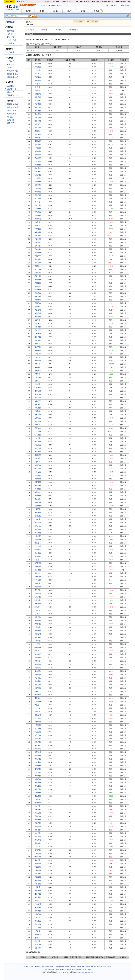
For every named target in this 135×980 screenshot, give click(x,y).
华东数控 (38, 205)
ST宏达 (38, 138)
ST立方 (38, 344)
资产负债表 (12, 111)
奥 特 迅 (38, 202)
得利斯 (38, 226)
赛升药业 (38, 452)
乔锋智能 (38, 924)
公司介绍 (108, 966)
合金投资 (38, 155)
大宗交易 (11, 43)
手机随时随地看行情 (55, 6)
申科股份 (38, 327)
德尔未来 (38, 323)
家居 (85, 2)
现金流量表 (12, 114)
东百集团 (38, 104)
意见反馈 (44, 6)
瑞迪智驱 (38, 880)
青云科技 (38, 756)
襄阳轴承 (38, 151)
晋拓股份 (38, 816)
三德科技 (38, 496)
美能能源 (38, 593)
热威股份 (38, 793)
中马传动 (38, 388)
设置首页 (27, 966)
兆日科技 (38, 337)
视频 (94, 2)
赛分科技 (38, 941)
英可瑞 (38, 583)
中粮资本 (38, 256)
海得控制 (38, 185)
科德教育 (38, 286)
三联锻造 (38, 853)
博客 (113, 2)
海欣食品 (38, 371)
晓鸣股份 (38, 502)
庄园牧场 (38, 455)
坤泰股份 (38, 820)
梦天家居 (38, 749)
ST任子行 (38, 334)
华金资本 (38, 168)
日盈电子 (38, 560)
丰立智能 (38, 772)
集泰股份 (38, 553)
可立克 (38, 374)
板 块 (83, 11)
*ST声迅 (38, 644)
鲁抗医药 (38, 195)
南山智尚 (38, 732)
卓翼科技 (38, 236)
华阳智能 (38, 864)
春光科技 (38, 631)
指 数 (56, 11)
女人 (90, 2)
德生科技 (38, 590)
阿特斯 (38, 573)
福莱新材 (38, 752)
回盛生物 (38, 681)
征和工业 (38, 577)
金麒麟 (38, 519)
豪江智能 (38, 813)
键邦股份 (38, 911)
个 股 (42, 11)
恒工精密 (38, 877)
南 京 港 (38, 87)
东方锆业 (38, 199)
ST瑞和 (38, 320)
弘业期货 (38, 546)
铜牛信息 (38, 469)
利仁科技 (38, 600)
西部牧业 (38, 266)
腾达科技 (38, 843)
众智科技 (38, 485)
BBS (118, 2)
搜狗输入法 (43, 966)
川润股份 (38, 209)
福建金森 (38, 354)
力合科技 (38, 438)
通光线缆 (38, 317)
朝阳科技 (38, 624)
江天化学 (38, 695)
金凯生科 (38, 874)
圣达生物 (38, 533)
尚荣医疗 (38, 290)
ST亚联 (38, 222)
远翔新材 (38, 566)
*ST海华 (38, 70)
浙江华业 (38, 921)
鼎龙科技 (38, 860)
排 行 (69, 11)
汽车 (77, 2)
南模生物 (38, 604)
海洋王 (38, 381)
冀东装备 (38, 131)
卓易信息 (38, 674)
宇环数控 (38, 580)
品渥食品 (38, 664)
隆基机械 (38, 232)
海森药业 (38, 891)
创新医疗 (38, 172)
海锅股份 (38, 783)
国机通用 (38, 97)
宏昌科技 (38, 742)
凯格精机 (38, 810)
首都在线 (38, 273)
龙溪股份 (38, 63)
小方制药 (38, 928)
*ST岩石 (38, 101)
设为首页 (126, 5)
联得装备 (38, 492)
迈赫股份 (38, 702)
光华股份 (38, 779)
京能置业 (38, 67)
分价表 (10, 34)
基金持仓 (11, 92)
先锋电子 (38, 401)
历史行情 (11, 37)
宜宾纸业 (38, 118)
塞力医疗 (38, 499)
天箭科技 (38, 658)
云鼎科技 (38, 175)
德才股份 (38, 729)
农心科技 (38, 833)
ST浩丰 (38, 357)
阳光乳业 (38, 718)
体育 (58, 2)
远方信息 (38, 330)
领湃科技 (38, 475)
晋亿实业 (38, 134)
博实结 (38, 918)
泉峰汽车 (38, 651)
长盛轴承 (38, 428)
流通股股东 (12, 89)
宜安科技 (38, 340)
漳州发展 (38, 141)
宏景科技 (38, 597)
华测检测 (38, 219)
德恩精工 (38, 543)
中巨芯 (38, 901)
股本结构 (11, 64)
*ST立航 (38, 708)
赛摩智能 (38, 391)
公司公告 (11, 52)
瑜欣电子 (38, 607)
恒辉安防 (38, 688)
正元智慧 (38, 523)
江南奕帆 (38, 769)
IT (74, 2)
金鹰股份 (38, 182)
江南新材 (38, 857)
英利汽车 (38, 691)
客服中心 (74, 966)
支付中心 (51, 966)
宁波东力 (38, 77)
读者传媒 (38, 458)
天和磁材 (38, 722)
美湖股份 (38, 489)
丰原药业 (38, 161)
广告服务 (66, 966)
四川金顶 (38, 80)
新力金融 (38, 114)
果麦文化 (38, 739)
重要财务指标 (13, 104)
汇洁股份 (38, 435)
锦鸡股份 (38, 647)
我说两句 (123, 2)
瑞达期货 (38, 516)
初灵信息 (38, 310)
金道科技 (38, 806)
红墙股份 (38, 465)
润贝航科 (38, 867)
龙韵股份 (38, 394)
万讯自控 (38, 263)
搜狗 (129, 2)
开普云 (38, 614)
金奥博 (38, 610)
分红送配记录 (13, 77)
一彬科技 (38, 641)
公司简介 (11, 61)
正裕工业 (38, 418)
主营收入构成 (13, 107)
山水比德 (38, 762)
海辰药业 (38, 526)
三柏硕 (38, 847)
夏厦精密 (38, 837)
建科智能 (38, 415)
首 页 (28, 11)
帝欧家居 (38, 404)
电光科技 (38, 384)
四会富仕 (38, 678)
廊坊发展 (38, 188)
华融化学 (38, 803)
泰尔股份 (38, 229)
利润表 (10, 117)
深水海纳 (38, 671)
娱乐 (64, 2)
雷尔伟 (38, 799)
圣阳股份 (38, 303)
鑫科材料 (38, 121)
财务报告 (11, 123)
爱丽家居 (38, 668)
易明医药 (38, 563)
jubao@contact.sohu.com (85, 972)
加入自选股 (94, 22)
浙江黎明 (38, 840)
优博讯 (38, 462)
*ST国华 (38, 178)
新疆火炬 (38, 512)
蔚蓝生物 (38, 637)
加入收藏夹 (113, 5)
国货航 (38, 938)
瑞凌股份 (38, 280)
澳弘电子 (38, 705)
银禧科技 (38, 296)
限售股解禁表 (13, 95)
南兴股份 (38, 408)
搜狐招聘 (59, 966)
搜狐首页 (48, 2)
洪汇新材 (38, 448)
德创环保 (38, 506)
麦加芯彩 (38, 934)
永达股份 (38, 914)
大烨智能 (38, 536)
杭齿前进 (38, 276)
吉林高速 (38, 242)
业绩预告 (11, 120)
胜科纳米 (38, 948)
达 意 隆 (38, 84)
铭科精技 (38, 830)
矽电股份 (38, 786)
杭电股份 (38, 431)
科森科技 (38, 509)
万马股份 (38, 212)
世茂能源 (38, 725)
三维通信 (38, 145)
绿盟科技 (38, 347)
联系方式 (81, 966)
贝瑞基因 (38, 148)
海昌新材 (38, 685)
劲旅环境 (38, 789)
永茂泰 (38, 712)
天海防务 (38, 215)
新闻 (54, 2)
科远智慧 (38, 239)
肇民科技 (38, 759)
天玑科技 (38, 259)
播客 (98, 2)
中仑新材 (38, 904)
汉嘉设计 (38, 367)
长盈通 (38, 887)
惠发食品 (38, 445)
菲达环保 (38, 107)
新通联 (38, 425)
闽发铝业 (38, 300)
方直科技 (38, 246)
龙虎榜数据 (12, 40)
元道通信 (38, 529)
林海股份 (38, 111)
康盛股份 (38, 253)
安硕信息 (38, 361)
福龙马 (38, 411)
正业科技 (38, 377)
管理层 (10, 68)
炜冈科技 (38, 907)
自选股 (97, 11)
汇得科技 (38, 627)
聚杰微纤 (38, 654)
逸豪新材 (38, 715)
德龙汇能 (38, 158)
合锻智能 (38, 421)
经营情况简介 (13, 71)
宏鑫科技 (38, 823)
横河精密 (38, 472)
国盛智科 (38, 620)
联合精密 (38, 745)
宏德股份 (38, 766)
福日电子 (38, 124)
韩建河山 (38, 398)
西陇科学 (38, 307)
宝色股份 (38, 293)
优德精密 (38, 479)
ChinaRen (104, 2)
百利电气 (38, 94)
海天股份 (38, 735)
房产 (81, 2)
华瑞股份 (38, 539)
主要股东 (11, 86)
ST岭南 (38, 364)
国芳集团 (38, 482)
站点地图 (35, 966)
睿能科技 (38, 556)
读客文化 (38, 698)
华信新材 (38, 587)
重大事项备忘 (13, 74)
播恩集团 (38, 796)
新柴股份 (38, 776)
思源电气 (38, 90)
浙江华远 (38, 897)
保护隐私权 (90, 966)
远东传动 (38, 249)
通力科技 (38, 894)
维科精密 (38, 884)
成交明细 (11, 31)
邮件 (109, 2)
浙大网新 (38, 192)
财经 (70, 2)
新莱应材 (38, 313)
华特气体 (38, 617)
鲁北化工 (38, 74)
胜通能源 (38, 826)
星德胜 (38, 931)
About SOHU (99, 966)
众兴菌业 (38, 442)
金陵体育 (38, 550)
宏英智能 (38, 870)
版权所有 (88, 969)
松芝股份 (38, 269)
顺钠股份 (38, 165)
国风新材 (38, 128)
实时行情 (79, 22)
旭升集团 (38, 570)
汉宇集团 (38, 350)
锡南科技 (38, 850)
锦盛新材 (38, 634)
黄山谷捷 (38, 945)
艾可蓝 (38, 661)
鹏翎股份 (38, 283)
